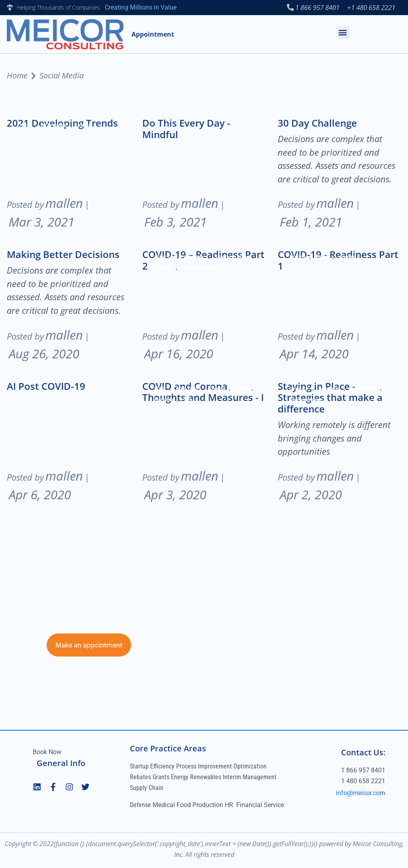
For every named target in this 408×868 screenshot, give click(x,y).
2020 (160, 389)
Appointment (153, 35)
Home (17, 76)
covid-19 (164, 258)
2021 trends (54, 126)
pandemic (194, 258)
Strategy (163, 269)
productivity (363, 389)
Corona (297, 258)
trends (84, 126)
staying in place (232, 258)
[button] (343, 33)
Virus (189, 400)
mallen (64, 204)
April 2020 (187, 389)
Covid (322, 258)
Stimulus (164, 400)
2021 (24, 126)
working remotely (201, 269)
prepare (347, 258)
